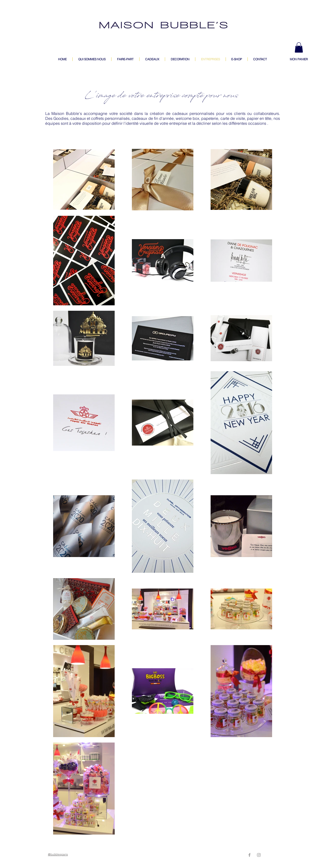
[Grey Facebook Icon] (249, 855)
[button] (299, 47)
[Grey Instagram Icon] (259, 855)
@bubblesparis (58, 854)
